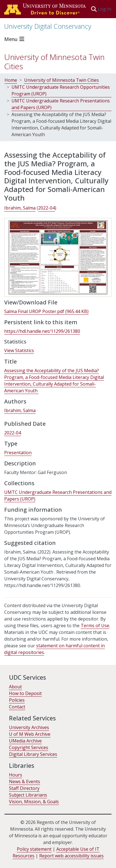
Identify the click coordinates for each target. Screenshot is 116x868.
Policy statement (34, 849)
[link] (46, 312)
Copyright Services (29, 747)
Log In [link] (105, 9)
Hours (16, 775)
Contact (17, 707)
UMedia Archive (25, 741)
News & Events (25, 782)
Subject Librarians (28, 795)
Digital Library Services (33, 754)
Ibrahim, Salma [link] (20, 208)
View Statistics (19, 350)
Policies (17, 700)
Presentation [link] (18, 453)
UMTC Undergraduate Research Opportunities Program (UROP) (61, 90)
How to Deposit (25, 693)
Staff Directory (24, 788)
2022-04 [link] (47, 208)
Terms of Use (95, 626)
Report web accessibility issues (71, 856)
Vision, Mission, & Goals (34, 802)
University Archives (29, 727)
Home (11, 80)
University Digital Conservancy (48, 26)
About (15, 687)
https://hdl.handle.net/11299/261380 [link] (42, 331)
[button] (94, 9)
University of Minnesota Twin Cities (54, 62)
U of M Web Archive (30, 734)
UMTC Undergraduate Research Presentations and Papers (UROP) (61, 104)
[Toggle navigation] (15, 39)
